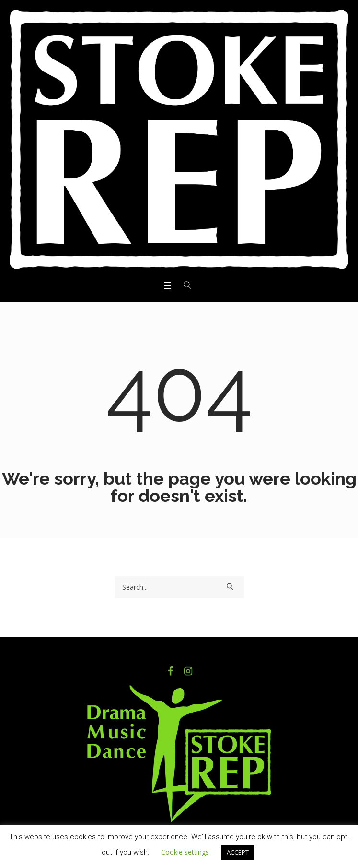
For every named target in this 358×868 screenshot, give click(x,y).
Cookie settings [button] (185, 852)
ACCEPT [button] (238, 852)
